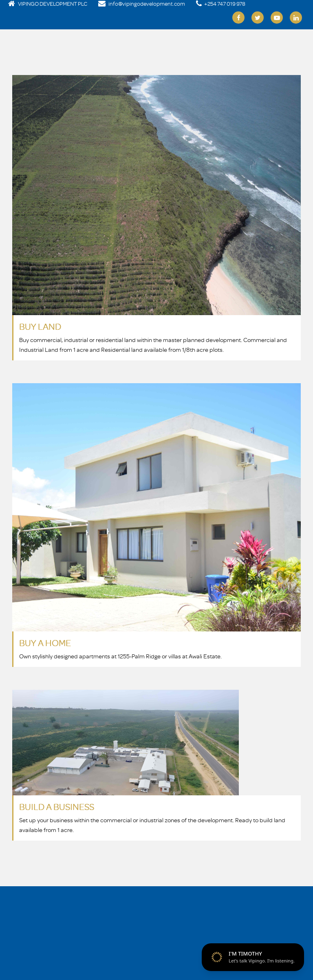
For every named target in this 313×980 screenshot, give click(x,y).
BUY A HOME (45, 643)
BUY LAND (40, 326)
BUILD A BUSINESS (57, 807)
